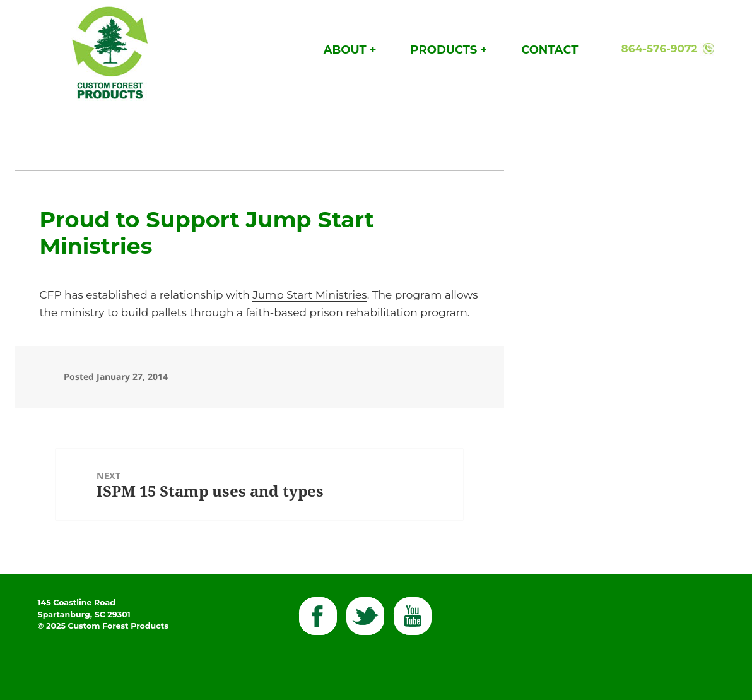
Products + (449, 50)
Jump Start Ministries (309, 295)
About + (350, 50)
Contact (549, 50)
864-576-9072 (660, 49)
